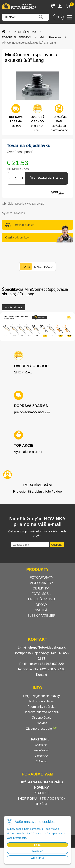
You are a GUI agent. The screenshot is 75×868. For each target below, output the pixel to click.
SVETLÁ (42, 610)
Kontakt (41, 675)
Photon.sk (41, 756)
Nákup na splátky (41, 701)
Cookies (42, 723)
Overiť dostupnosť (20, 152)
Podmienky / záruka (41, 707)
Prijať (37, 845)
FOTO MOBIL (41, 594)
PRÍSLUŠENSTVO (41, 599)
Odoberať (57, 545)
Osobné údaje (42, 718)
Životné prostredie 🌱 (41, 729)
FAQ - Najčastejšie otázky (41, 696)
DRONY (42, 605)
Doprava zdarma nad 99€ (41, 712)
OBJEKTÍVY (41, 588)
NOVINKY (41, 788)
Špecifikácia (44, 267)
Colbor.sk (41, 745)
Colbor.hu (41, 761)
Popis (26, 267)
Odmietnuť (38, 858)
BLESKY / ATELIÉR (42, 616)
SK (57, 17)
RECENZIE (41, 793)
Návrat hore (14, 307)
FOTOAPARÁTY (42, 578)
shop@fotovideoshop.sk (47, 647)
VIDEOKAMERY (41, 583)
